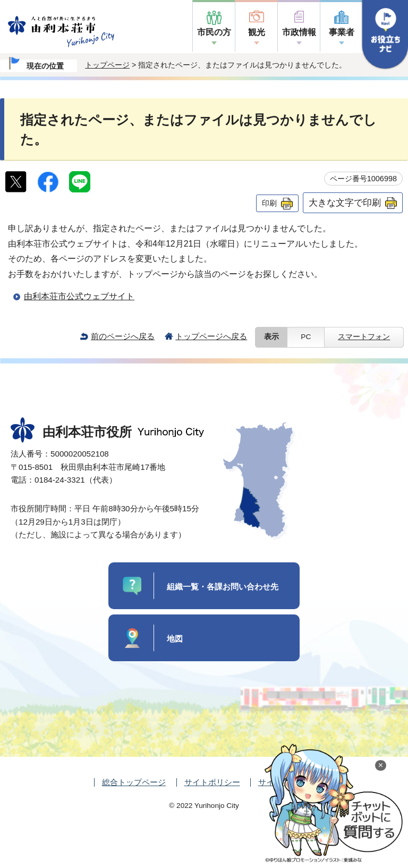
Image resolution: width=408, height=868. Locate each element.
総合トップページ (134, 782)
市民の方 (214, 32)
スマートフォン (364, 337)
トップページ (107, 65)
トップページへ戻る (211, 336)
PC (306, 337)
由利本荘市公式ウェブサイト (79, 296)
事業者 (342, 32)
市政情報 (299, 32)
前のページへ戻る (123, 336)
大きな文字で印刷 (345, 203)
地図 (175, 639)
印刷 (269, 203)
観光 (257, 32)
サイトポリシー (212, 782)
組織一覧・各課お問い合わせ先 (223, 587)
